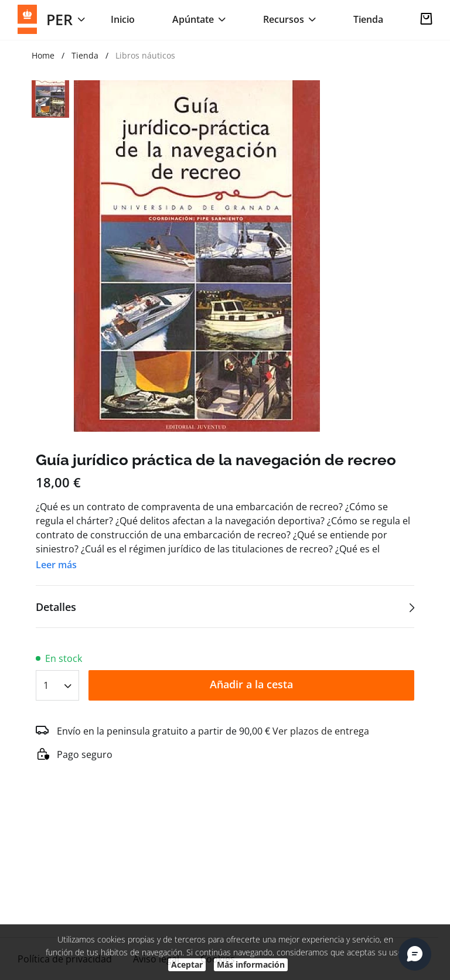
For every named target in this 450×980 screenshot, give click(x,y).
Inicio (123, 19)
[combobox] (57, 682)
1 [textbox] (46, 685)
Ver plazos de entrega (321, 731)
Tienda (368, 19)
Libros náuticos (145, 55)
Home (43, 55)
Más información (251, 964)
